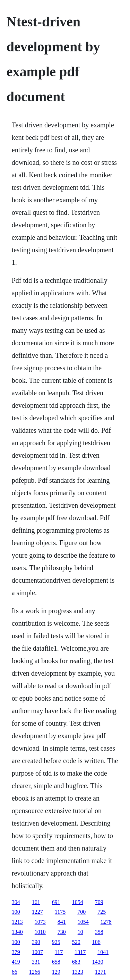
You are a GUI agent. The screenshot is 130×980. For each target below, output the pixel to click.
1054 (78, 902)
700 (81, 912)
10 (80, 932)
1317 (80, 952)
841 (62, 922)
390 (36, 942)
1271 (101, 972)
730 (62, 932)
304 (16, 902)
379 (16, 952)
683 (76, 962)
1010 (40, 932)
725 (102, 912)
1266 (35, 972)
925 (56, 942)
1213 (17, 922)
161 (36, 902)
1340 (17, 932)
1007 (37, 952)
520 (76, 942)
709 (99, 902)
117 (59, 952)
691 (56, 902)
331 (36, 962)
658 (56, 962)
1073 (40, 922)
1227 (37, 912)
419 (16, 962)
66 (15, 972)
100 (16, 912)
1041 (103, 952)
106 (96, 942)
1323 (78, 972)
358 (99, 932)
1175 (60, 912)
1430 (98, 962)
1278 (106, 922)
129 (56, 972)
